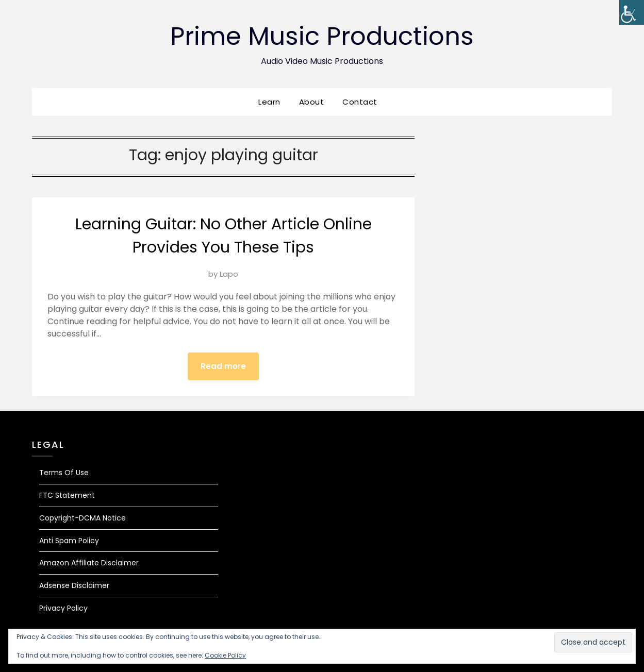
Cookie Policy (225, 655)
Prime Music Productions (322, 36)
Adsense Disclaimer (74, 585)
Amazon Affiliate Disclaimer (89, 563)
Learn (269, 102)
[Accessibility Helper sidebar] (632, 12)
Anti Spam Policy (69, 541)
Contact (360, 102)
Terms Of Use (64, 473)
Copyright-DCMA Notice (82, 518)
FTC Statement (67, 495)
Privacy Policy (63, 608)
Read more (223, 366)
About (312, 102)
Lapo (229, 274)
